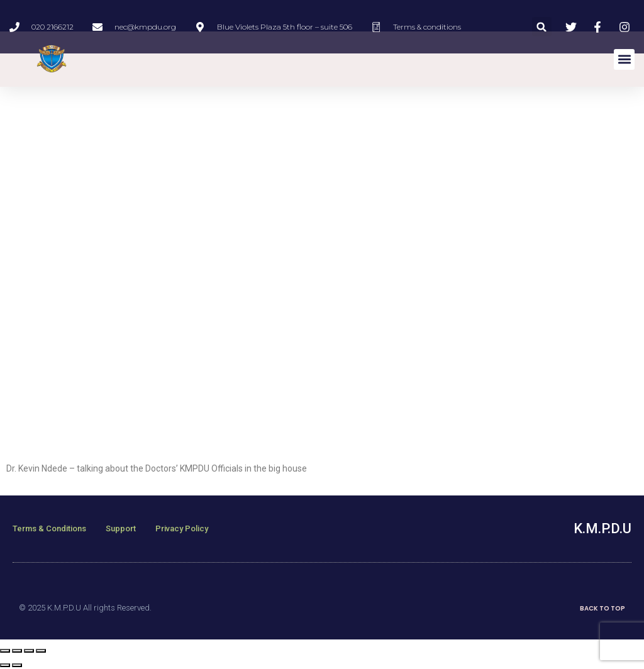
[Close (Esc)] (5, 651)
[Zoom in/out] (41, 651)
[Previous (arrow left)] (5, 665)
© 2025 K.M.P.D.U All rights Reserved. (85, 608)
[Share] (17, 651)
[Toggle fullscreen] (29, 651)
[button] (542, 27)
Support (121, 528)
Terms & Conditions (49, 528)
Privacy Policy (182, 528)
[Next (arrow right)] (17, 665)
